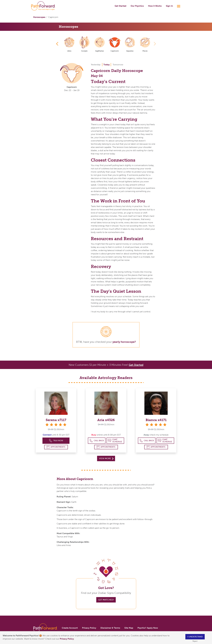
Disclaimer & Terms (110, 628)
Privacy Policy (67, 639)
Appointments (56, 447)
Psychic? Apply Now (148, 628)
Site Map (129, 628)
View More (106, 458)
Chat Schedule (115, 441)
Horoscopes (39, 17)
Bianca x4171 (156, 420)
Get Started (120, 6)
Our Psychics (137, 6)
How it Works (155, 6)
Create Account (70, 628)
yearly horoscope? (124, 342)
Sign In (169, 6)
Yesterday (96, 65)
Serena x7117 (56, 420)
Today (107, 65)
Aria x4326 (106, 420)
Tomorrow (118, 65)
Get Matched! (106, 600)
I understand (195, 637)
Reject (195, 641)
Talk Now (56, 441)
